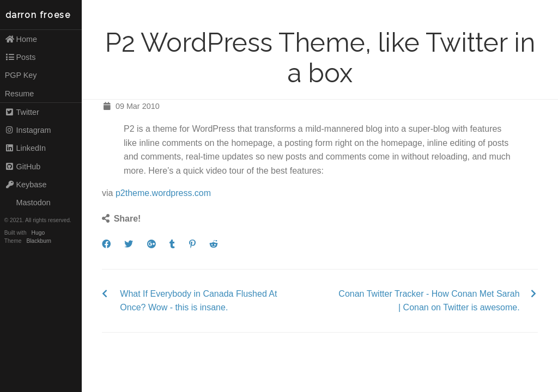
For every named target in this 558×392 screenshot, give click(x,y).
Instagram (28, 130)
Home (21, 39)
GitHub (23, 167)
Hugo (38, 233)
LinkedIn (25, 148)
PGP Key (21, 75)
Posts (20, 57)
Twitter (22, 112)
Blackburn (39, 241)
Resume (20, 94)
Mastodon (28, 203)
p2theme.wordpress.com (163, 193)
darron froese (38, 15)
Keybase (26, 185)
